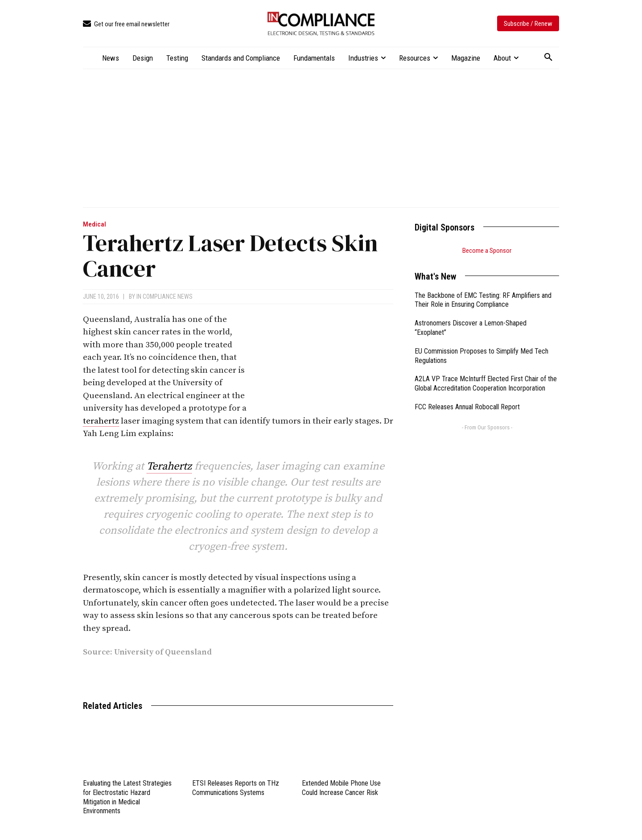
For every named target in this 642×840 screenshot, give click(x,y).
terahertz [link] (101, 421)
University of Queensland (163, 652)
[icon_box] (126, 24)
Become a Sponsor (487, 251)
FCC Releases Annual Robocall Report (467, 407)
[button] (548, 58)
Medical (95, 224)
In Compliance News (165, 296)
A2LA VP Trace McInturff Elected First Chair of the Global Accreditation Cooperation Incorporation (486, 383)
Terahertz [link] (169, 466)
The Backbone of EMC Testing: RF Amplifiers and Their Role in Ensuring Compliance (483, 300)
